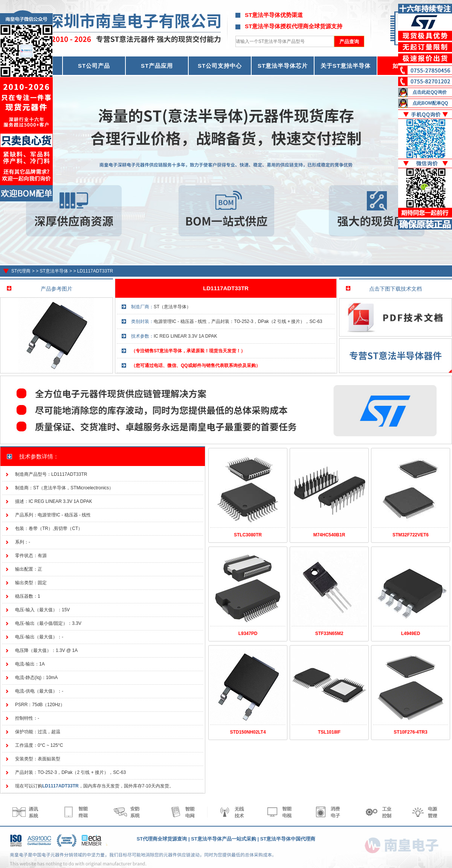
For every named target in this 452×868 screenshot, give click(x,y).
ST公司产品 (94, 66)
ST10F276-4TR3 (410, 732)
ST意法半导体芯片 (283, 66)
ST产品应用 (157, 66)
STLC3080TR (248, 535)
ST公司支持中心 (220, 66)
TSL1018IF (329, 732)
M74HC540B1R (329, 535)
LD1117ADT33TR (95, 271)
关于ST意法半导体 (346, 66)
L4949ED (411, 633)
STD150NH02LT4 (248, 732)
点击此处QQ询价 (430, 92)
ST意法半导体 (54, 271)
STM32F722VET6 (411, 535)
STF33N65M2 (329, 633)
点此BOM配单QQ (430, 103)
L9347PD (248, 633)
